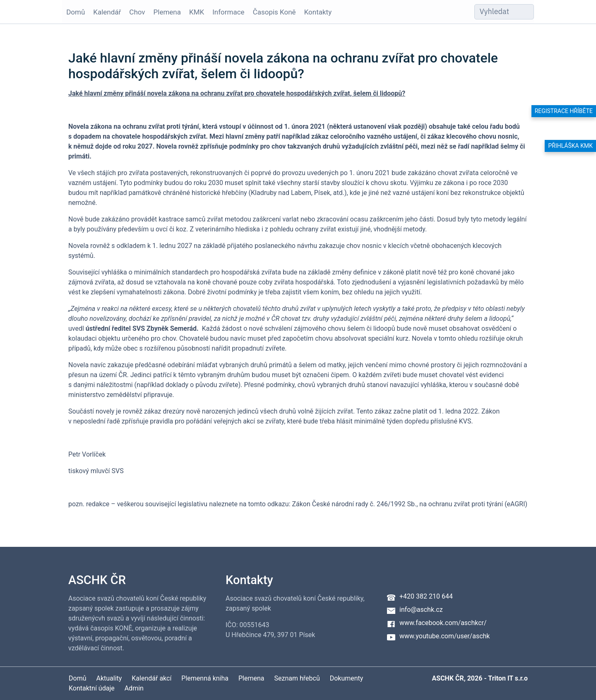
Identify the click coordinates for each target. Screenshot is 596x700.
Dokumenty (347, 678)
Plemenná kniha (205, 678)
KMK (197, 12)
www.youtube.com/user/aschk (445, 636)
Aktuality (109, 678)
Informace (228, 12)
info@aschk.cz (421, 610)
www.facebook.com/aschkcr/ (443, 623)
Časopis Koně (274, 12)
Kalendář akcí (151, 678)
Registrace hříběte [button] (564, 111)
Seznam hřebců (297, 678)
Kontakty (318, 12)
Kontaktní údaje (92, 688)
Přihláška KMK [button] (570, 146)
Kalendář (107, 12)
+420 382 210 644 (426, 596)
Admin (134, 688)
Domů (76, 12)
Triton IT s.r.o (508, 678)
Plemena (167, 12)
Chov (137, 12)
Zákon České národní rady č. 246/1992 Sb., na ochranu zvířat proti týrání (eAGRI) (410, 504)
